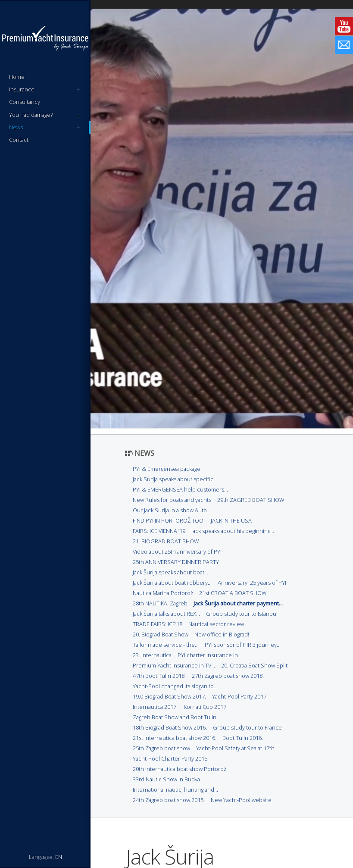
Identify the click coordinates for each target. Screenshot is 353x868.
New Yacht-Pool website (241, 800)
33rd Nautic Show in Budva (166, 779)
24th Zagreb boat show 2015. (169, 800)
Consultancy (25, 102)
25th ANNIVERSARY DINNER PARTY (176, 562)
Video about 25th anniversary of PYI (177, 552)
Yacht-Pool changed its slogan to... (175, 686)
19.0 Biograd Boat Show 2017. (169, 696)
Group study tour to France (247, 727)
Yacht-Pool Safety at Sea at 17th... (237, 748)
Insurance (44, 89)
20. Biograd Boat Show (161, 634)
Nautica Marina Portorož (163, 593)
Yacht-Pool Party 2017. (240, 696)
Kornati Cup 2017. (206, 707)
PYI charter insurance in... (210, 655)
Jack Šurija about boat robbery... (172, 583)
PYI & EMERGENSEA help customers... (180, 489)
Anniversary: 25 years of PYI (252, 583)
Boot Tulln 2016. (243, 738)
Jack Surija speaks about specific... (175, 479)
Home (17, 77)
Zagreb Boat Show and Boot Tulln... (176, 717)
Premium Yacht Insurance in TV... (174, 665)
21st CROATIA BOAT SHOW (233, 593)
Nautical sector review (216, 624)
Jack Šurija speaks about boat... (170, 572)
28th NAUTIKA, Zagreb (160, 603)
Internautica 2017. (155, 707)
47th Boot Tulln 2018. (159, 676)
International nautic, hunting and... (175, 790)
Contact (19, 140)
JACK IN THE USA (231, 520)
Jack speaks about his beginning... (233, 531)
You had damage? (44, 115)
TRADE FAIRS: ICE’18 (158, 624)
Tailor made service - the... (166, 645)
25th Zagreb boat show (161, 748)
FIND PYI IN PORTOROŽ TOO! (169, 520)
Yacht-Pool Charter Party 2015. (171, 758)
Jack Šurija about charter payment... (238, 603)
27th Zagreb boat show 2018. (228, 676)
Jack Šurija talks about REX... (166, 614)
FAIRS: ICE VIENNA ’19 (159, 531)
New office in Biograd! (222, 634)
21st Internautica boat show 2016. (175, 738)
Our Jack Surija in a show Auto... (172, 510)
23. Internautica (152, 655)
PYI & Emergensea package (167, 469)
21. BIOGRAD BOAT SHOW (166, 541)
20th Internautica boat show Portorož (180, 769)
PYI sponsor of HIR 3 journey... (243, 645)
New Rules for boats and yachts (172, 500)
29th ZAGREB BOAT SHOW (251, 500)
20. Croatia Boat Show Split (254, 665)
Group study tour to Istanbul (242, 614)
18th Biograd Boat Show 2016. (170, 727)
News (44, 127)
